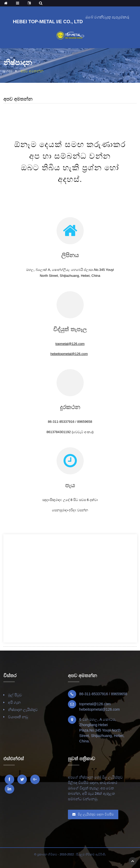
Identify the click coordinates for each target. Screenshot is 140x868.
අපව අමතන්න (32, 71)
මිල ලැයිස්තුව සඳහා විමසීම (96, 814)
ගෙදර (8, 71)
